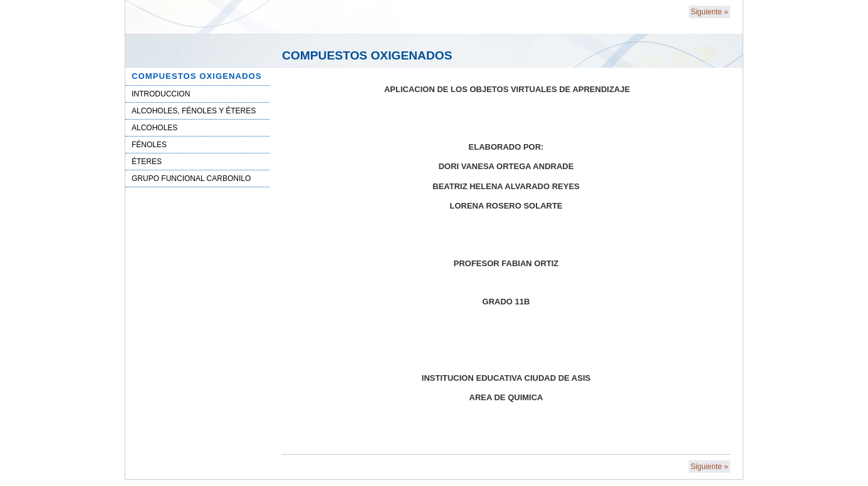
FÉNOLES (149, 145)
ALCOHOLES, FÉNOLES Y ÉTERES (194, 111)
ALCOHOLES (154, 128)
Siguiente (709, 12)
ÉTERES (147, 162)
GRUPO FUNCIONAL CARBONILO (191, 178)
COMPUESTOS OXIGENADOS (197, 76)
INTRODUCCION (161, 94)
